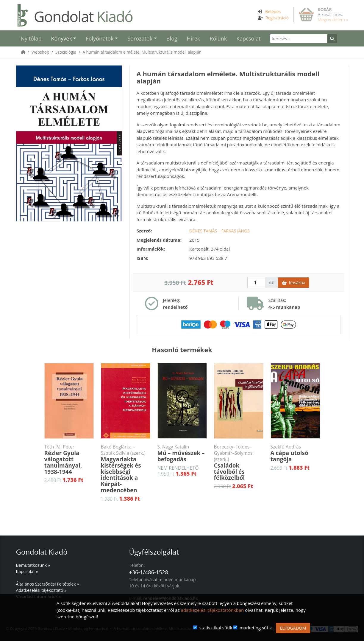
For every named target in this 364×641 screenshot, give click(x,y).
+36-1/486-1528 (149, 572)
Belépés (273, 11)
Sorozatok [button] (140, 38)
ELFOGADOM (293, 628)
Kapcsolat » (27, 571)
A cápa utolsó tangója (295, 453)
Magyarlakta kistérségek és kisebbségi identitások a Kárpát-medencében (126, 469)
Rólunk (218, 38)
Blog (172, 38)
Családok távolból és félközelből (239, 463)
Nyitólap (31, 38)
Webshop (40, 52)
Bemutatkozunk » (33, 565)
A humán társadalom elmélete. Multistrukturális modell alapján (142, 52)
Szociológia (66, 52)
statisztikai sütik (216, 628)
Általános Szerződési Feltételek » (48, 584)
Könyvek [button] (61, 38)
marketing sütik (256, 628)
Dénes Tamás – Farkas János (220, 231)
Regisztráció (277, 18)
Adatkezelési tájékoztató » (41, 590)
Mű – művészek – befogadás (182, 453)
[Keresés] (299, 39)
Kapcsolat (248, 38)
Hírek (194, 38)
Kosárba (293, 283)
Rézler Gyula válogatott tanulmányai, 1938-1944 (69, 460)
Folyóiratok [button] (100, 38)
